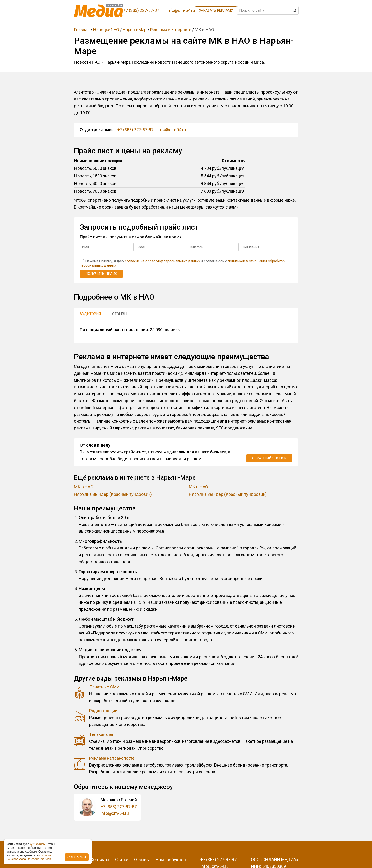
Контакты (100, 860)
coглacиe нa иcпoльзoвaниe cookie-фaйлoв (29, 857)
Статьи (122, 860)
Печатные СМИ (104, 687)
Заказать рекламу (216, 10)
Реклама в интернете (171, 30)
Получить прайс (101, 274)
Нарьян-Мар (135, 30)
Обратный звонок (269, 458)
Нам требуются (171, 860)
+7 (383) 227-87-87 (135, 130)
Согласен (77, 857)
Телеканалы (101, 734)
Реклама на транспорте (112, 758)
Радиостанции (103, 711)
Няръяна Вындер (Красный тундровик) (113, 494)
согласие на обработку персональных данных (162, 261)
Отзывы (142, 860)
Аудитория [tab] (90, 314)
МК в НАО (84, 487)
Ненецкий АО (106, 30)
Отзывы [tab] (120, 314)
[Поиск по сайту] (268, 10)
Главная (82, 30)
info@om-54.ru (172, 130)
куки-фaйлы (37, 844)
